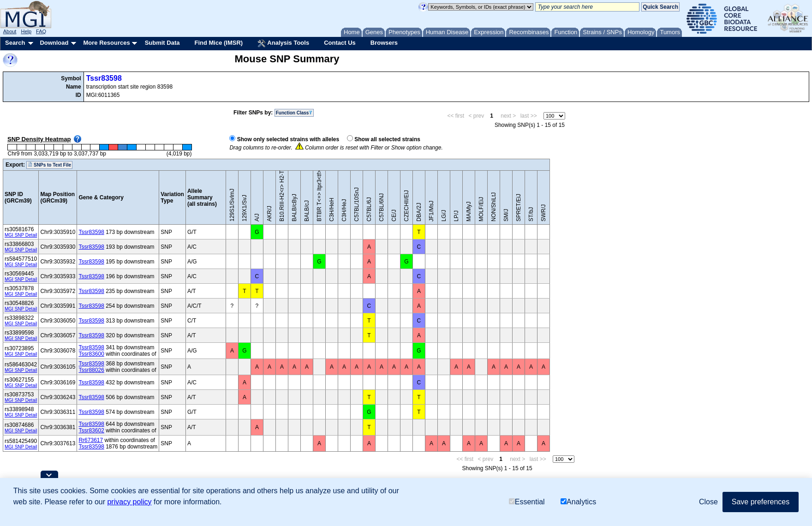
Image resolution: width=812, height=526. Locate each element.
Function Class (294, 113)
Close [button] (708, 502)
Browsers (384, 43)
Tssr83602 (91, 430)
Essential (527, 502)
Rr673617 (91, 440)
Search (15, 43)
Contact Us (340, 43)
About (10, 31)
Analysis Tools (283, 43)
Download (54, 43)
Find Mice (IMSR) (218, 43)
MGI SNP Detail (21, 235)
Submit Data (162, 43)
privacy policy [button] (129, 502)
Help (26, 31)
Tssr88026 (91, 370)
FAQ (41, 31)
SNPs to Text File (49, 165)
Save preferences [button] (761, 502)
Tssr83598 (104, 78)
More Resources (106, 43)
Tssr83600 (91, 354)
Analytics (578, 502)
